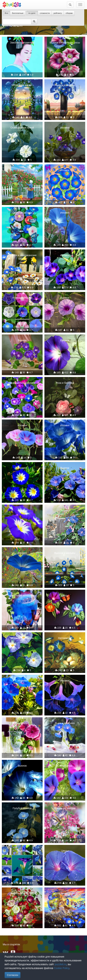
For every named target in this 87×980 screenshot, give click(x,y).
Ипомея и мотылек (22, 638)
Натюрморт (65, 638)
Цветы (65, 596)
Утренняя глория (22, 298)
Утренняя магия (22, 85)
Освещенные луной (22, 128)
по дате (32, 13)
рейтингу (58, 13)
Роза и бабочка (65, 383)
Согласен (13, 975)
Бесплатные (18, 13)
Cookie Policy (62, 968)
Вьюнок (65, 298)
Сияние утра (65, 766)
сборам (69, 13)
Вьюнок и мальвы (65, 553)
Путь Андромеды (65, 893)
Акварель (22, 723)
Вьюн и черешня (65, 723)
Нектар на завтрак (65, 808)
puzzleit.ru (60, 964)
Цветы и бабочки (22, 213)
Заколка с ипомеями (22, 43)
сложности (45, 13)
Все (6, 13)
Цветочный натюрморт (22, 596)
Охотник (65, 510)
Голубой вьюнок (22, 808)
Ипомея (65, 128)
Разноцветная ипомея (22, 383)
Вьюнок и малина (65, 85)
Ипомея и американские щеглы (22, 257)
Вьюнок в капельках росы (65, 43)
